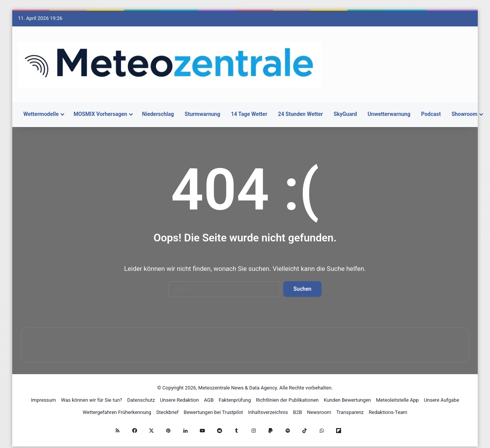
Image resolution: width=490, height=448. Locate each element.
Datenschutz (141, 400)
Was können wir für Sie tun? (91, 400)
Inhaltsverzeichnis (268, 412)
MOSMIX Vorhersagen (100, 114)
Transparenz (350, 412)
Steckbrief (167, 412)
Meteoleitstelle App (397, 400)
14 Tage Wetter (249, 114)
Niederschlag (158, 114)
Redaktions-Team (388, 412)
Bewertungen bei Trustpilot (213, 412)
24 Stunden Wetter (300, 114)
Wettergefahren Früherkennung (117, 412)
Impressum (43, 400)
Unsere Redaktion (180, 400)
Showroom (464, 114)
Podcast (431, 114)
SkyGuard (345, 114)
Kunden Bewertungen (347, 400)
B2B (297, 412)
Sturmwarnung (202, 114)
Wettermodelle (41, 114)
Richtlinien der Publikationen (287, 400)
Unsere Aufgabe (441, 400)
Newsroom (319, 412)
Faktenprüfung (235, 400)
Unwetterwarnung (389, 114)
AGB (209, 400)
